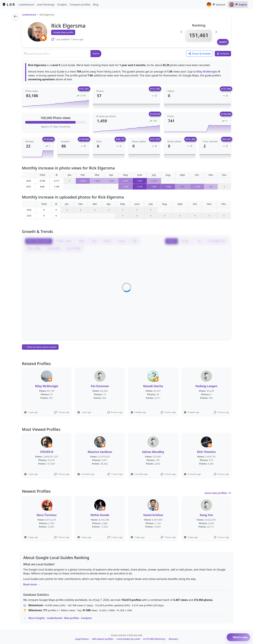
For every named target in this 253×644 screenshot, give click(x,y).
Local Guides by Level (128, 639)
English (238, 5)
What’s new (238, 637)
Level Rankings (46, 5)
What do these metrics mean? (40, 347)
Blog (96, 5)
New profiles (72, 618)
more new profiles (218, 493)
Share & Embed (199, 54)
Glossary (173, 639)
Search (96, 53)
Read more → (32, 584)
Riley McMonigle (207, 72)
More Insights (37, 618)
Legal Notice (82, 639)
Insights (62, 5)
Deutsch (216, 5)
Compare (86, 618)
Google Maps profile (63, 32)
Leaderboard (26, 5)
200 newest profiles (103, 639)
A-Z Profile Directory (154, 639)
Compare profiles (80, 5)
